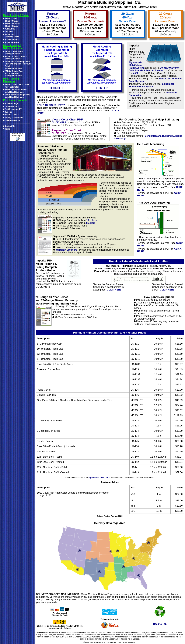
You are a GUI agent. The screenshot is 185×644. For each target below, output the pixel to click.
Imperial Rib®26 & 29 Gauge (11, 20)
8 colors (91, 223)
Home (6, 129)
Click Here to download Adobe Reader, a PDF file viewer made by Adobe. (60, 626)
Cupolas (8, 112)
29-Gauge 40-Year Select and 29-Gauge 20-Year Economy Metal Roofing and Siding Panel (57, 300)
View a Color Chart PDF (67, 119)
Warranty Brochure (66, 250)
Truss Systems (11, 106)
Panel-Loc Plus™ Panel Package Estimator (15, 58)
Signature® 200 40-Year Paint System (136, 65)
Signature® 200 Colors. (99, 477)
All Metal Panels (11, 40)
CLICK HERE (59, 122)
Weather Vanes (11, 115)
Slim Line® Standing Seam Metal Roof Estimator (16, 96)
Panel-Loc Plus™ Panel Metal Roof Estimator (15, 91)
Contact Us (9, 126)
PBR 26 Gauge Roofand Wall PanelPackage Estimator (13, 73)
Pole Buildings (11, 103)
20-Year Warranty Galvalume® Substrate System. (154, 69)
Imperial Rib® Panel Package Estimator (13, 53)
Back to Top (160, 624)
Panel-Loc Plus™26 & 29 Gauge (12, 25)
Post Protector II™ (12, 109)
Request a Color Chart (66, 130)
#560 (136, 73)
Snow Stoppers (11, 42)
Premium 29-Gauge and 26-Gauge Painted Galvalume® (52, 150)
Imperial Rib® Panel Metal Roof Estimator (16, 86)
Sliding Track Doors (13, 118)
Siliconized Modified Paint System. (152, 85)
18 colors (91, 220)
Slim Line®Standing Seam (11, 36)
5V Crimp (8, 32)
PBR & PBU (9, 29)
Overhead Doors (11, 120)
